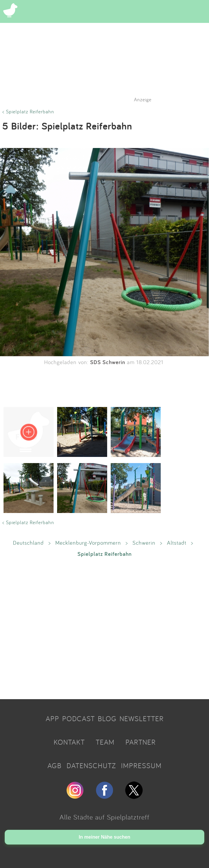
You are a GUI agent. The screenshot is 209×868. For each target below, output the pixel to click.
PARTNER (141, 742)
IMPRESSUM (141, 766)
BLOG (107, 719)
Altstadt (177, 543)
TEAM (105, 742)
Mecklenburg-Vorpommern (88, 543)
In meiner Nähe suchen (104, 837)
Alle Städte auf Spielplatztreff (104, 817)
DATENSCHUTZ (91, 766)
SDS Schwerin (108, 362)
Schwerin (144, 543)
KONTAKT (69, 742)
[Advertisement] (104, 628)
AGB (54, 766)
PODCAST (78, 719)
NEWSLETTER (142, 719)
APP (52, 719)
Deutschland (28, 543)
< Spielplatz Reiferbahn (28, 111)
